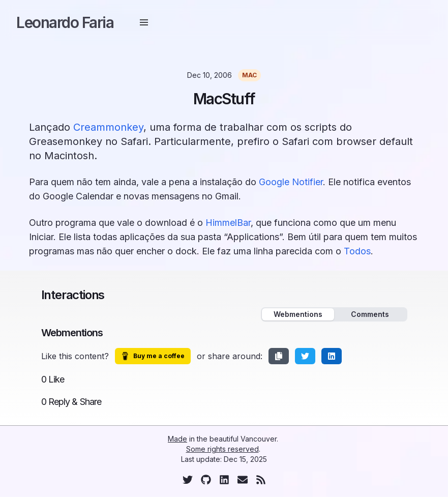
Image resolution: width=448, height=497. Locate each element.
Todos (357, 251)
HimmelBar (228, 223)
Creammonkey (108, 127)
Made (177, 439)
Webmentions (298, 314)
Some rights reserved (222, 449)
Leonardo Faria (65, 22)
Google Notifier (291, 182)
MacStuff (224, 99)
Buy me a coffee (153, 356)
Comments (370, 314)
